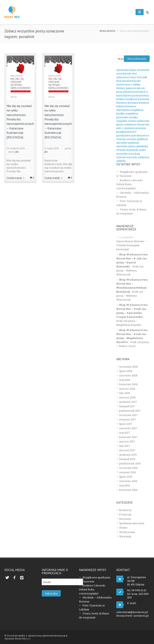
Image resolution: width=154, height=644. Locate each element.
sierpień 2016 (128, 472)
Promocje (125, 514)
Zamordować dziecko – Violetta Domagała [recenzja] (131, 245)
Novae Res (143, 124)
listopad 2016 (127, 459)
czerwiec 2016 (128, 481)
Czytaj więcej (16, 178)
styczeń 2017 (127, 450)
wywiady (132, 157)
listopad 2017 (127, 406)
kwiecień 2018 (128, 384)
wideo (142, 150)
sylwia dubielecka (138, 146)
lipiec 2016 (126, 477)
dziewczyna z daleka (128, 84)
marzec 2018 (127, 389)
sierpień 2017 (128, 419)
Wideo (123, 528)
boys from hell (139, 77)
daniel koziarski (131, 81)
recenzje (131, 139)
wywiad (121, 157)
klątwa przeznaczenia (136, 95)
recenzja (121, 139)
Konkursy (125, 510)
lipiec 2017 (126, 424)
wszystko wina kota (128, 154)
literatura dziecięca (127, 103)
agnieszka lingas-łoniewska (133, 70)
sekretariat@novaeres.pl (132, 612)
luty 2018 (125, 393)
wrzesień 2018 (128, 367)
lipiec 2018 (126, 371)
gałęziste (131, 88)
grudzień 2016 (128, 455)
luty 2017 (125, 446)
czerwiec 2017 (128, 428)
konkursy (132, 99)
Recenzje (125, 519)
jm (17, 152)
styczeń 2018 (127, 397)
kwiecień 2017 (128, 437)
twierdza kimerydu (127, 150)
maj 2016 (125, 485)
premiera (130, 128)
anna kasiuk (124, 73)
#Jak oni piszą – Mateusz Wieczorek (130, 270)
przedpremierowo (126, 132)
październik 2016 (130, 463)
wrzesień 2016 (128, 468)
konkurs (121, 99)
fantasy (121, 88)
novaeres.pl (141, 616)
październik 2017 (130, 411)
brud (119, 81)
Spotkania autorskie (132, 523)
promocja (141, 128)
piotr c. (120, 128)
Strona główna (107, 31)
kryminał (144, 99)
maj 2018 (125, 380)
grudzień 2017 (128, 402)
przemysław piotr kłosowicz (133, 135)
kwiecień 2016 (128, 490)
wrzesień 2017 (128, 415)
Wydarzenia (127, 532)
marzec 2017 (127, 441)
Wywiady (125, 536)
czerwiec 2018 (128, 375)
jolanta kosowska (133, 92)
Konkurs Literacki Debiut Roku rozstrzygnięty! (129, 184)
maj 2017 (125, 433)
